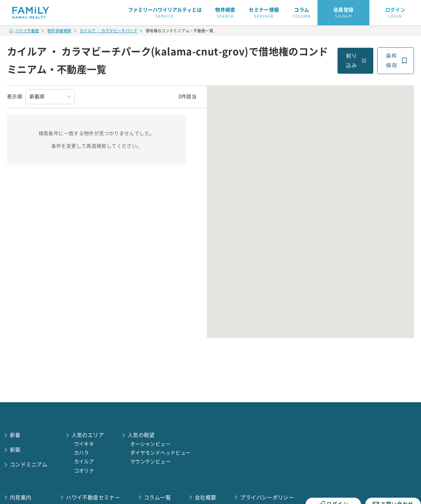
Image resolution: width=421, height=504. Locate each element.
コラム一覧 (157, 498)
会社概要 (206, 498)
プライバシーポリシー (267, 498)
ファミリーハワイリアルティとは (165, 13)
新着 (15, 435)
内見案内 (21, 498)
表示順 (15, 97)
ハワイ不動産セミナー (93, 498)
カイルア (84, 462)
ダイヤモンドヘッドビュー (161, 453)
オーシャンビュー (150, 444)
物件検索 (225, 13)
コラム (302, 13)
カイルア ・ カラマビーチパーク (108, 31)
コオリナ (84, 471)
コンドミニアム (29, 465)
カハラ (82, 453)
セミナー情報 (264, 13)
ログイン (395, 13)
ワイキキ (84, 444)
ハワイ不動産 (24, 31)
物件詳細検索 (59, 31)
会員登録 (343, 13)
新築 (15, 450)
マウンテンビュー (150, 462)
